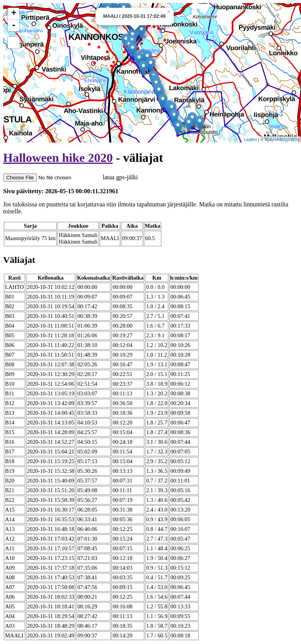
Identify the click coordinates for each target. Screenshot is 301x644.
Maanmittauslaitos (282, 139)
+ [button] (14, 14)
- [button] (14, 26)
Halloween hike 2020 (58, 158)
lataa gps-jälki (70, 177)
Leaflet (250, 139)
